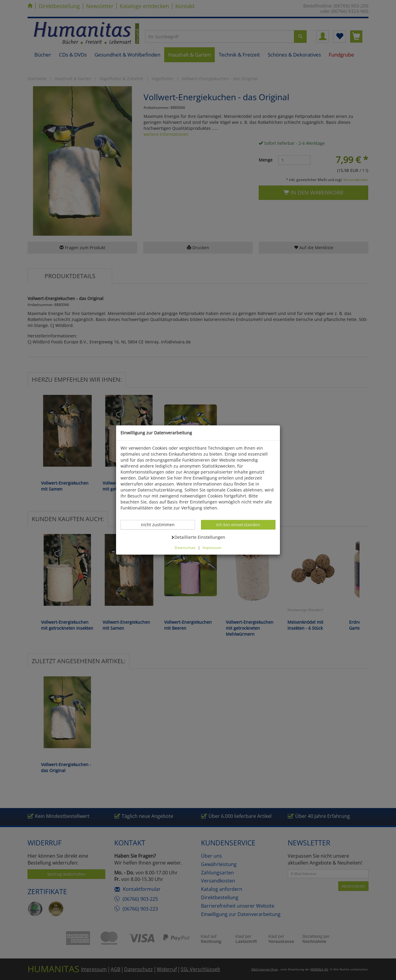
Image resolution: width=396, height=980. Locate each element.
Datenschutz (185, 547)
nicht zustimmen (161, 524)
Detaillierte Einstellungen (198, 537)
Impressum (212, 547)
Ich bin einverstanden (238, 524)
